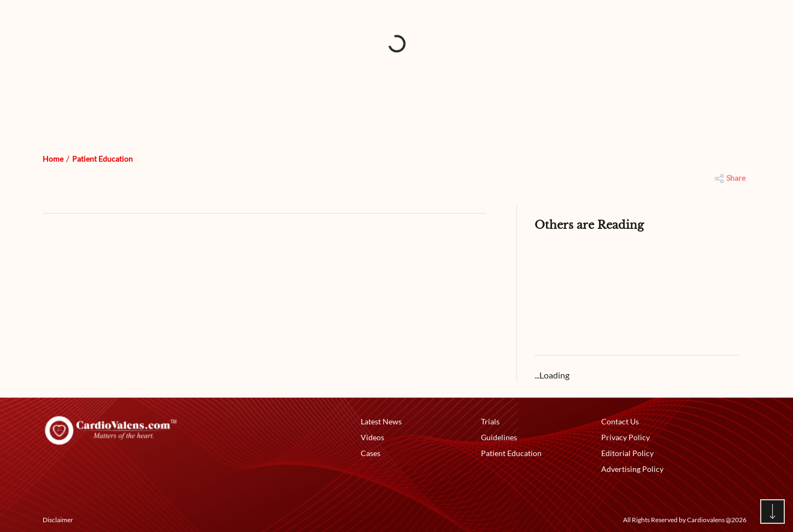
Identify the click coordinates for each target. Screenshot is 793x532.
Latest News (381, 421)
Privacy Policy (625, 437)
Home (53, 159)
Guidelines (499, 437)
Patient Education (102, 159)
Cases (371, 453)
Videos (372, 437)
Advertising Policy (632, 469)
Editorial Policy (627, 453)
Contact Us (620, 421)
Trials (490, 421)
